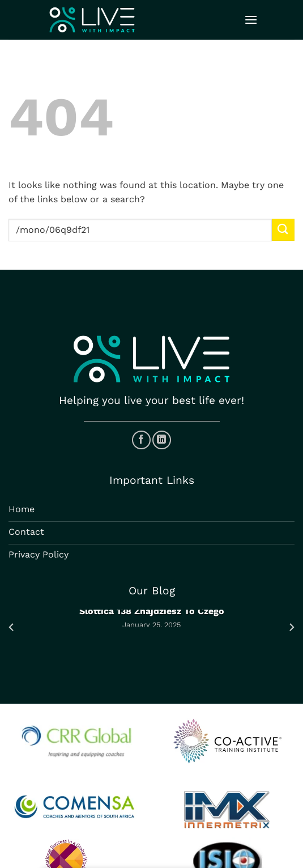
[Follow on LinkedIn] (162, 440)
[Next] (291, 627)
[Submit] (283, 230)
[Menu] (251, 20)
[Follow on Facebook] (141, 440)
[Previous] (12, 627)
